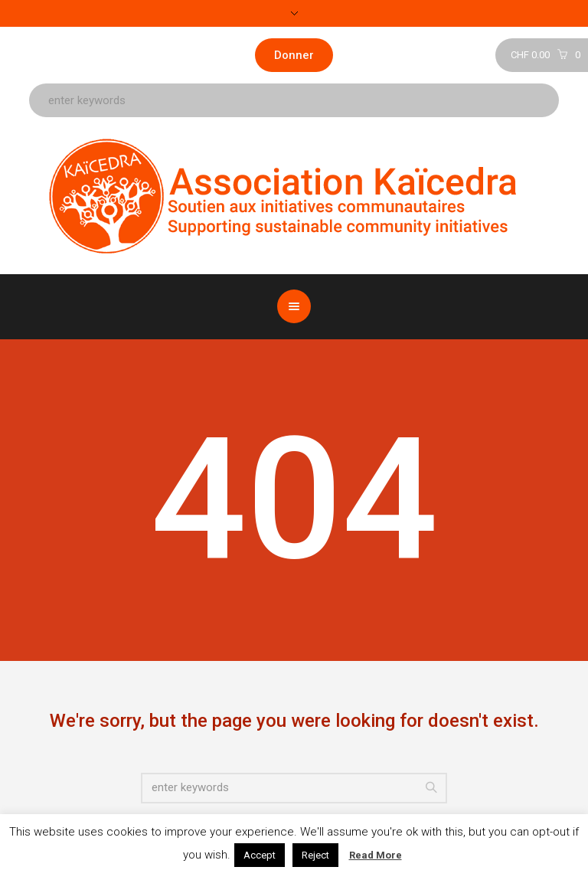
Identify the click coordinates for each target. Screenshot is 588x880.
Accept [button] (260, 855)
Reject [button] (315, 855)
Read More (376, 855)
